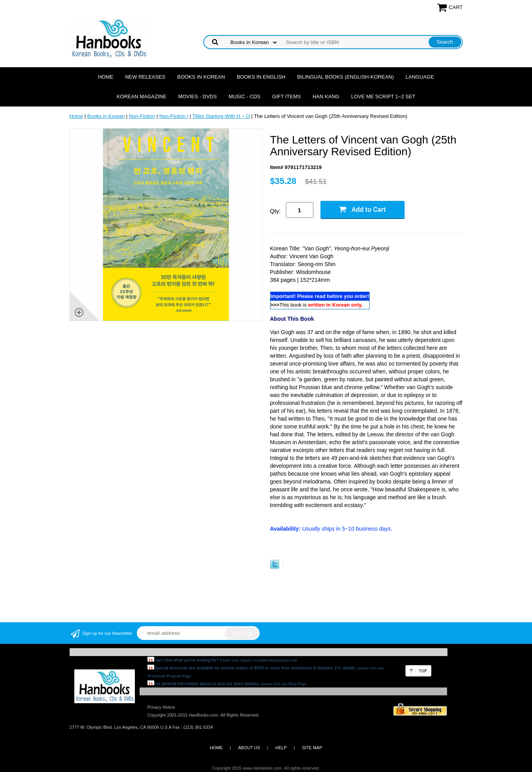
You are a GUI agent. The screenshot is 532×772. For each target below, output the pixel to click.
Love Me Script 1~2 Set (383, 96)
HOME (216, 748)
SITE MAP (312, 748)
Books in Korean (201, 77)
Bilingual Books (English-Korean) (346, 77)
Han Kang (326, 96)
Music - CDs (244, 96)
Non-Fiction (142, 116)
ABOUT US (249, 748)
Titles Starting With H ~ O (221, 116)
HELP (281, 748)
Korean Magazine (142, 96)
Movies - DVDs (197, 96)
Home (106, 77)
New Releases (145, 77)
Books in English (261, 77)
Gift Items (286, 96)
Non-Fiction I (174, 116)
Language (420, 77)
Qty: (276, 211)
